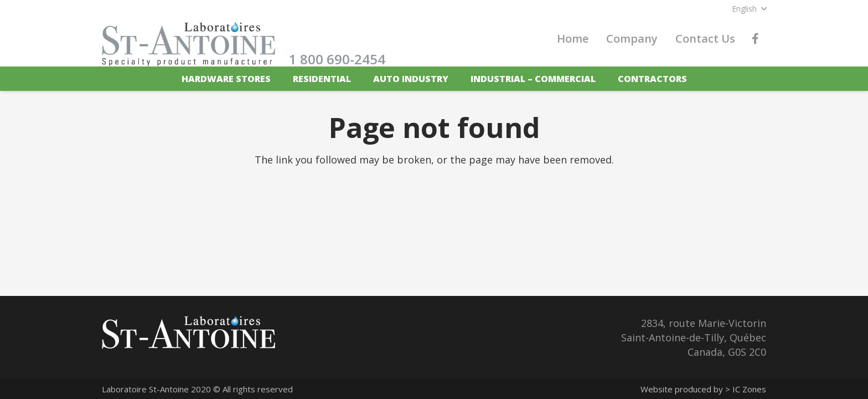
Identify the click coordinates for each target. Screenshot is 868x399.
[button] (749, 9)
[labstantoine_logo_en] (188, 44)
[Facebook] (755, 39)
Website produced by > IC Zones (703, 389)
